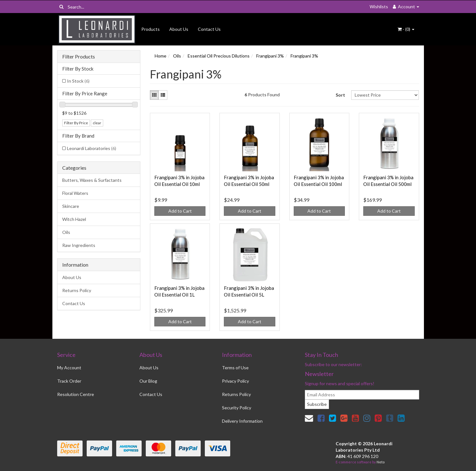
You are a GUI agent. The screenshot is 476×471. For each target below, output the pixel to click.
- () (406, 29)
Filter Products (79, 57)
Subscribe (317, 404)
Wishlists (379, 7)
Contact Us (209, 29)
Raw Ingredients (79, 245)
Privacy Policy (235, 381)
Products (151, 29)
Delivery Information (242, 421)
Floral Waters (75, 193)
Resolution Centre (76, 394)
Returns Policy (77, 290)
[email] (362, 395)
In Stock (78, 81)
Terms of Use (235, 368)
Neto (381, 462)
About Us (179, 29)
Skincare (71, 206)
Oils (66, 232)
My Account (69, 368)
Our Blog (148, 381)
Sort (340, 95)
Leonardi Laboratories (92, 148)
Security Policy (237, 408)
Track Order (69, 381)
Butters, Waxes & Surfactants (92, 180)
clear (97, 123)
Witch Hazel (74, 219)
